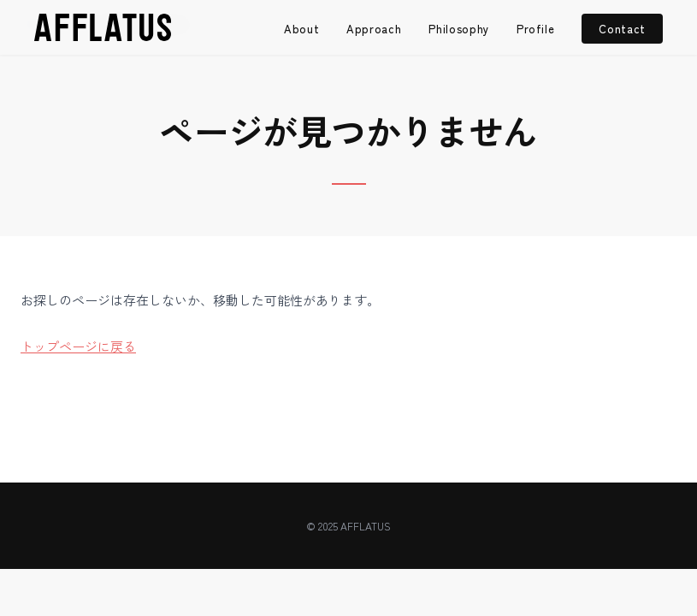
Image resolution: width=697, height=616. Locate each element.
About (301, 29)
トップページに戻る (78, 346)
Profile (536, 29)
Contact (622, 29)
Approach (374, 29)
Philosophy (459, 29)
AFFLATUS (366, 526)
